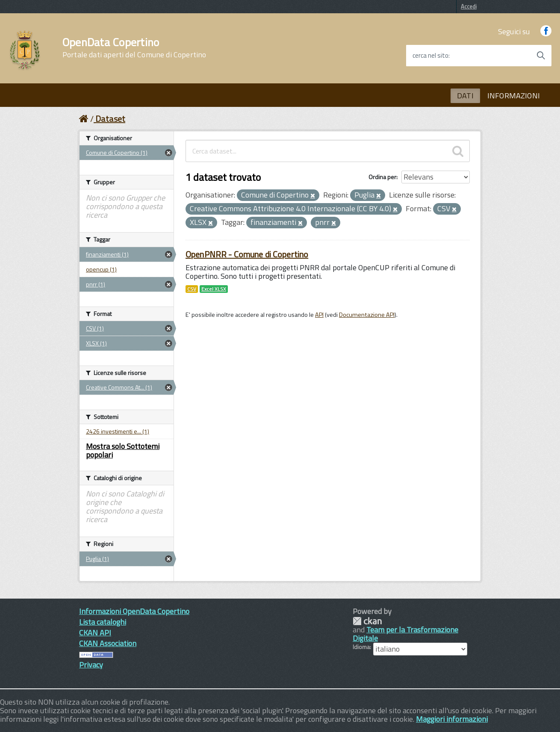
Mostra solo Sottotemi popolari (123, 450)
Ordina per (382, 177)
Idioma (361, 647)
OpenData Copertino (134, 48)
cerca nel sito (430, 56)
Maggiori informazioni (452, 719)
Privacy (91, 665)
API (319, 315)
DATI (465, 96)
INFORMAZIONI (514, 96)
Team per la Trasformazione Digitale (405, 634)
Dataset (110, 119)
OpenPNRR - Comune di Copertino (247, 254)
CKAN (367, 621)
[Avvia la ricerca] (541, 56)
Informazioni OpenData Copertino (134, 611)
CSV (192, 289)
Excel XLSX (214, 289)
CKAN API (95, 633)
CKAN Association (108, 643)
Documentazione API (367, 315)
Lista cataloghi (103, 622)
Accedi (469, 6)
